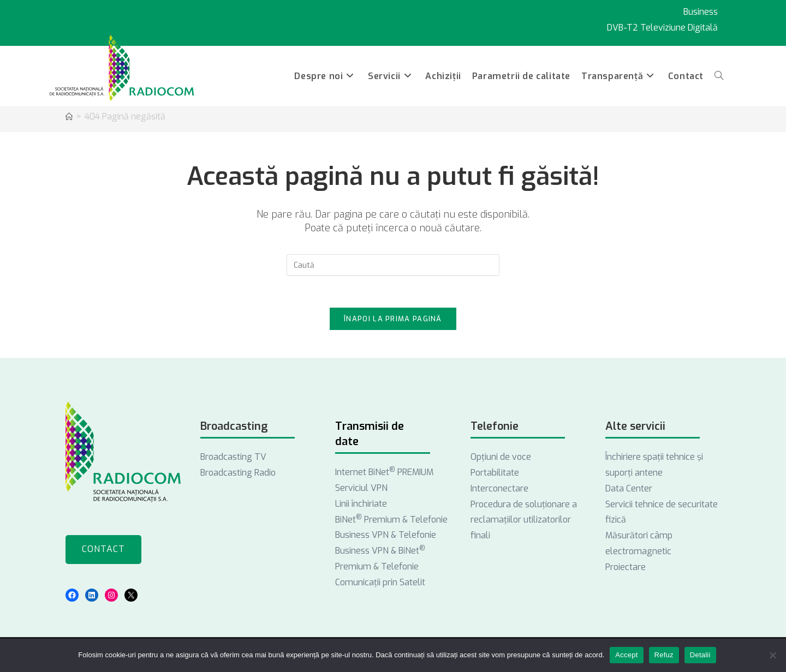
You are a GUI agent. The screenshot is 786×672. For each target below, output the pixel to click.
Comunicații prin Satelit (380, 584)
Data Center (629, 490)
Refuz (664, 655)
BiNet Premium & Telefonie (391, 521)
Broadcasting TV (233, 458)
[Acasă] (69, 117)
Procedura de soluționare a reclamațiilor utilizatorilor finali (524, 522)
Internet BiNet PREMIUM (384, 474)
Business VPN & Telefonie (386, 537)
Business (701, 12)
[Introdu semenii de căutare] (393, 265)
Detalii (700, 655)
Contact (103, 551)
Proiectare (626, 569)
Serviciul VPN (361, 490)
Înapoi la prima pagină (393, 320)
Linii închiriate (361, 505)
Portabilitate (495, 474)
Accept (626, 655)
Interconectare (499, 490)
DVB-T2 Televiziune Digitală (662, 28)
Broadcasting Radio (238, 474)
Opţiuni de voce (501, 458)
